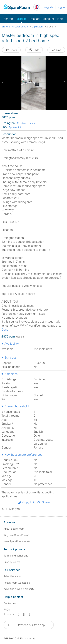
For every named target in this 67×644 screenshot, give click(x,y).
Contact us (10, 603)
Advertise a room (13, 576)
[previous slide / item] (4, 82)
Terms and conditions (16, 556)
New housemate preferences (23, 455)
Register (49, 7)
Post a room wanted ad (17, 583)
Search (8, 19)
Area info (16, 127)
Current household (17, 406)
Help (60, 19)
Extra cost (11, 357)
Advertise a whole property (19, 589)
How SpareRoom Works (17, 541)
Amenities (11, 374)
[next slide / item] (63, 82)
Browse (21, 19)
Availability (12, 344)
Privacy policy (12, 562)
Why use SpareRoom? (16, 535)
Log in (61, 7)
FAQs (7, 610)
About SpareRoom (14, 529)
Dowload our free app (29, 625)
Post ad (35, 19)
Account (49, 19)
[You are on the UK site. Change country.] (37, 7)
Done (5, 329)
